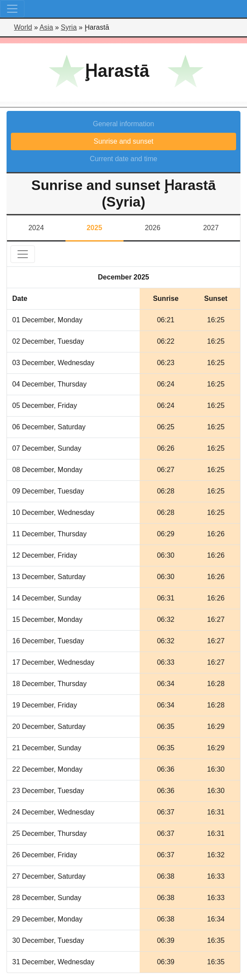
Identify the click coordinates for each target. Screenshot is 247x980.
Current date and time (124, 159)
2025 (94, 228)
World (23, 27)
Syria (69, 27)
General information (124, 124)
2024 (36, 228)
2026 (153, 228)
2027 (211, 228)
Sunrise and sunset (124, 141)
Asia (46, 27)
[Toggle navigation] (12, 9)
